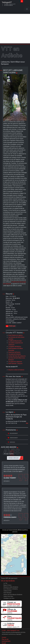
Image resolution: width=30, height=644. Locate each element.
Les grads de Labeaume (15, 362)
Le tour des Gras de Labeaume (17, 356)
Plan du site (5, 639)
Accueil (4, 643)
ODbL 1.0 (24, 574)
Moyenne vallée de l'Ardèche (16, 370)
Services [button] (11, 442)
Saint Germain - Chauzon (15, 364)
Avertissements (6, 641)
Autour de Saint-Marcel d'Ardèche (13, 595)
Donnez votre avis (13, 458)
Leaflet (6, 574)
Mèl (27, 423)
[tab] (17, 433)
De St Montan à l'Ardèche (11, 589)
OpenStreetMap (13, 574)
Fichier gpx (11, 326)
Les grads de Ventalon (15, 354)
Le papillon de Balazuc (15, 347)
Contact (4, 637)
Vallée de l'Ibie (8, 591)
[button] (4, 537)
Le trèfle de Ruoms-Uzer (15, 341)
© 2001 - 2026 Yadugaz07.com (11, 630)
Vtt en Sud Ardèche (8, 581)
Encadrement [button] (13, 433)
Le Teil (5, 583)
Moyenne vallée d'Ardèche (11, 587)
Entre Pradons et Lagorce (15, 335)
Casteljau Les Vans (9, 598)
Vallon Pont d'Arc (8, 596)
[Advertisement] (15, 29)
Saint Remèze (7, 593)
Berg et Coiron (7, 585)
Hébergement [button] (13, 438)
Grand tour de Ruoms (14, 352)
